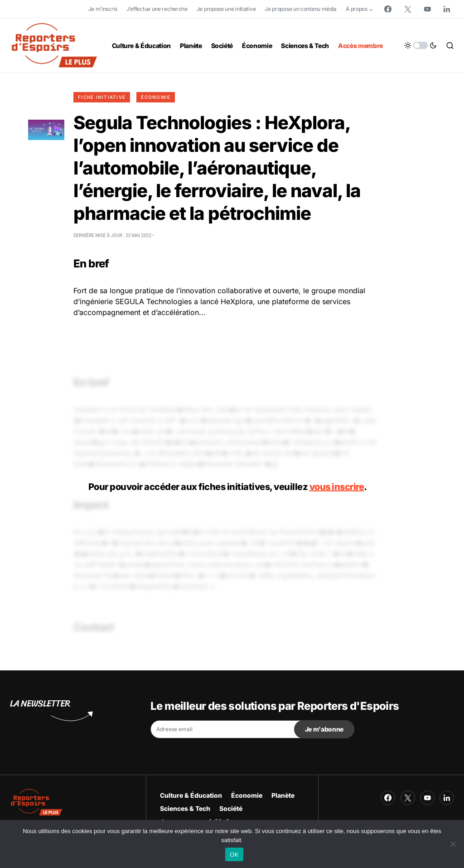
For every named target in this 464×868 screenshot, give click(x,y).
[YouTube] (427, 9)
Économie (156, 97)
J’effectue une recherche (157, 9)
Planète (283, 795)
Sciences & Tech (185, 808)
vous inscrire (337, 487)
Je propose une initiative (226, 9)
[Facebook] (388, 9)
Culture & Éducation (191, 795)
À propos (357, 9)
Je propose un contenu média (301, 9)
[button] (420, 45)
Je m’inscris (103, 9)
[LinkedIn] (447, 9)
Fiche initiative (102, 97)
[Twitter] (408, 9)
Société (231, 808)
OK (234, 855)
